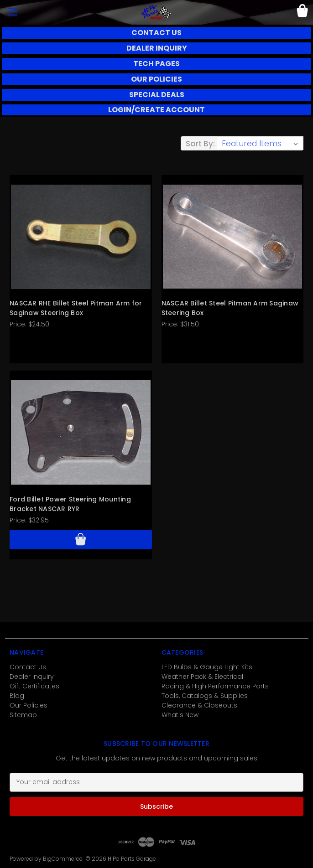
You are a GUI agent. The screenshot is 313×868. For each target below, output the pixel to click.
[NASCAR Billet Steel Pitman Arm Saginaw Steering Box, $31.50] (233, 237)
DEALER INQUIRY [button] (157, 48)
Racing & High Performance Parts (215, 686)
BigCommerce (63, 859)
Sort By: (200, 144)
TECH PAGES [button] (156, 64)
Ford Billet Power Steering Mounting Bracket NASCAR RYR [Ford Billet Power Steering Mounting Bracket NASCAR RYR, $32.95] (70, 504)
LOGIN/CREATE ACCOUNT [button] (156, 110)
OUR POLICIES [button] (156, 79)
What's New (180, 715)
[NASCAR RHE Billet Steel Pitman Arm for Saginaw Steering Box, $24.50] (81, 237)
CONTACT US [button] (156, 33)
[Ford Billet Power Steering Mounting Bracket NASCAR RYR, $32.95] (81, 432)
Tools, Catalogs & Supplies (205, 696)
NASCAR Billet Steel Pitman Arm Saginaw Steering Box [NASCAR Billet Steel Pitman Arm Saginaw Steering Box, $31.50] (230, 308)
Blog (17, 696)
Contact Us (28, 667)
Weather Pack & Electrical (202, 677)
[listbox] (260, 143)
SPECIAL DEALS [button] (157, 95)
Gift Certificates (34, 686)
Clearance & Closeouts (199, 705)
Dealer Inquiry (32, 677)
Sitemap (23, 715)
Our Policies (29, 705)
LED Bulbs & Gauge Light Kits (207, 667)
